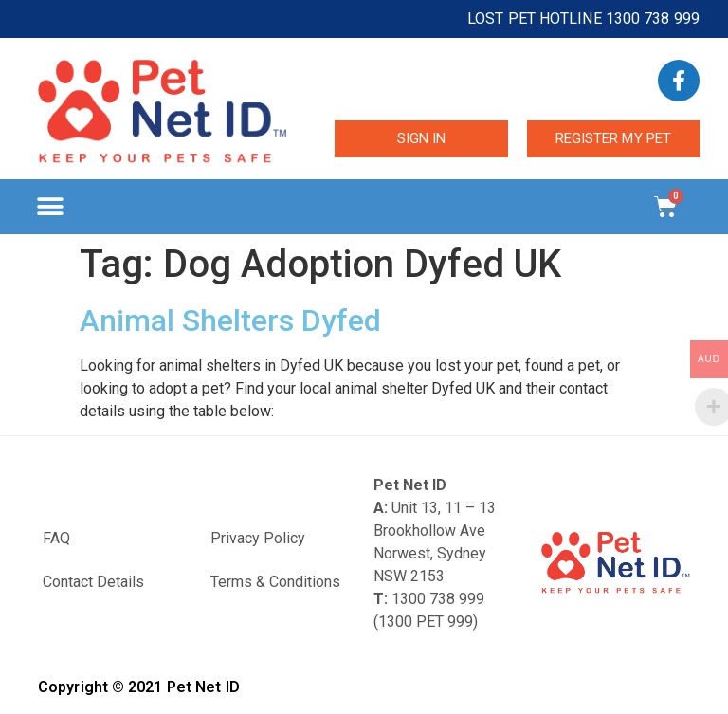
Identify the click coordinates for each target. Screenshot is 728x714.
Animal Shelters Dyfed (230, 320)
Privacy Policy (258, 538)
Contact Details (93, 582)
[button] (50, 207)
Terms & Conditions (275, 582)
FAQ (56, 538)
